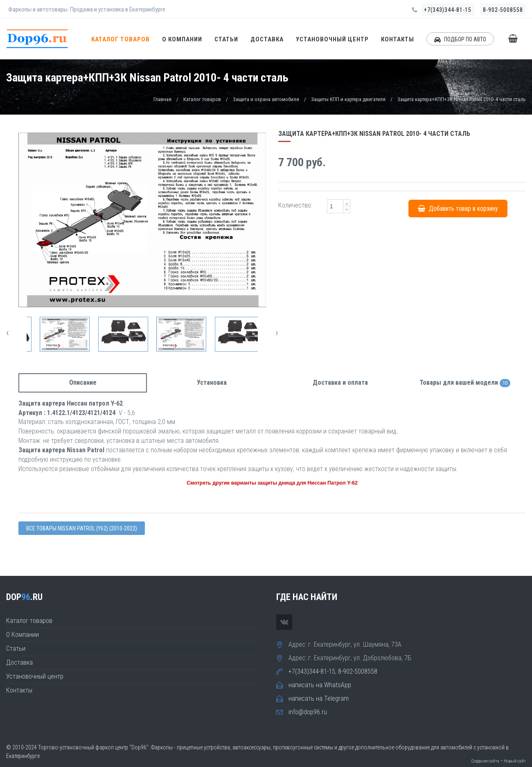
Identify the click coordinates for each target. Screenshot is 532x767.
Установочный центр (332, 39)
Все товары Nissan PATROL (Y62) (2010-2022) (82, 528)
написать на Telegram (319, 698)
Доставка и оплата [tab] (340, 382)
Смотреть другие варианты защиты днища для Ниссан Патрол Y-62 (272, 483)
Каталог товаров (121, 39)
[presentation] (8, 333)
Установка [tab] (212, 382)
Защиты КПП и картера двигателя (348, 99)
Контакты (398, 39)
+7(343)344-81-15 (448, 10)
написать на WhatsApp (320, 685)
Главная (162, 99)
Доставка (267, 39)
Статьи (226, 39)
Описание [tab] (83, 382)
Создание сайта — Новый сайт (498, 761)
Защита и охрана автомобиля (266, 99)
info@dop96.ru (308, 712)
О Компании (182, 39)
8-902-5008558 (503, 10)
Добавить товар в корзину (458, 208)
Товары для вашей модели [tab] (465, 383)
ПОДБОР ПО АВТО (460, 39)
